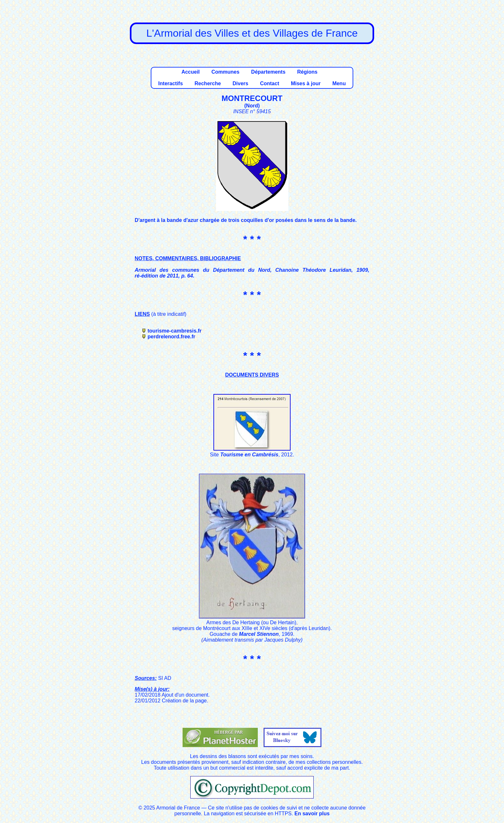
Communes (225, 72)
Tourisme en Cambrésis (249, 455)
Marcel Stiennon (259, 634)
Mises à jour (306, 83)
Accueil (190, 72)
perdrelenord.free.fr (171, 337)
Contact (270, 83)
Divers (241, 83)
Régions (307, 72)
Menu (339, 83)
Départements (268, 72)
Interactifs (170, 83)
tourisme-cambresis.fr (175, 331)
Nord (252, 106)
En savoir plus (312, 814)
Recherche (208, 83)
